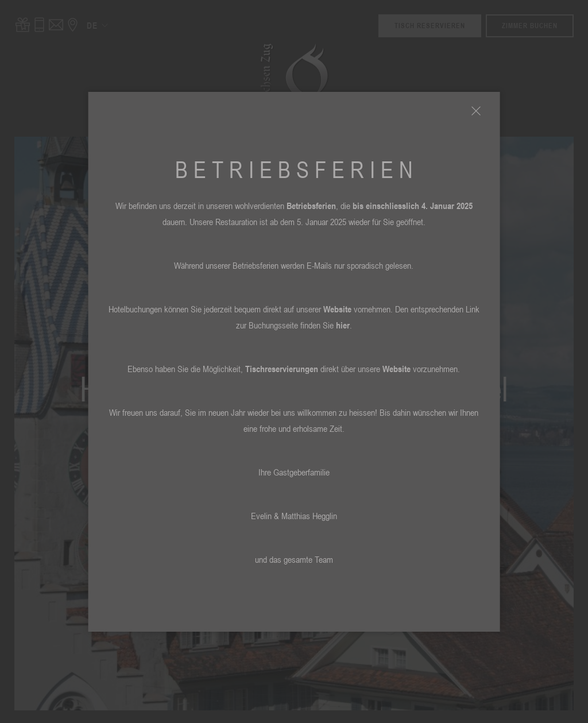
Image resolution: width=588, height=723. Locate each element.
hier (343, 325)
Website (337, 309)
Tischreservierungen (282, 369)
